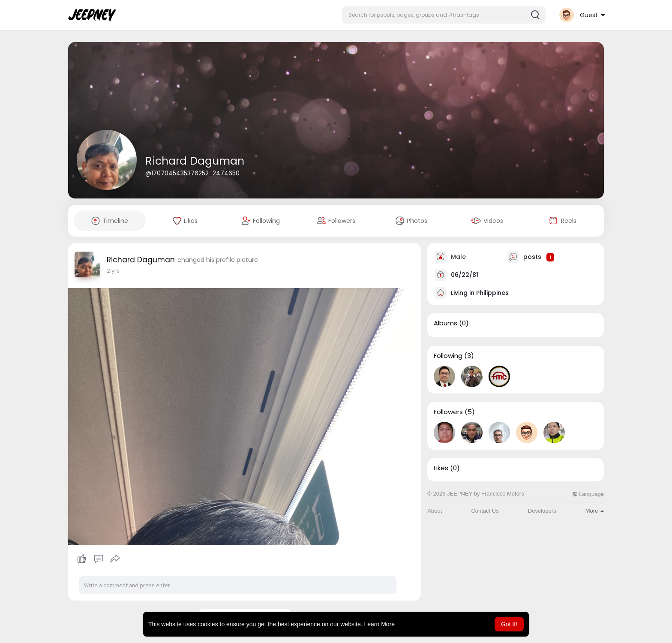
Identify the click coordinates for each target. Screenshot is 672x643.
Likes (441, 468)
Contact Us (485, 511)
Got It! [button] (509, 624)
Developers (542, 511)
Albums (445, 323)
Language (588, 494)
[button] (444, 15)
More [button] (595, 511)
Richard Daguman (195, 161)
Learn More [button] (380, 624)
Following (448, 356)
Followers (448, 412)
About (435, 511)
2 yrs (113, 271)
